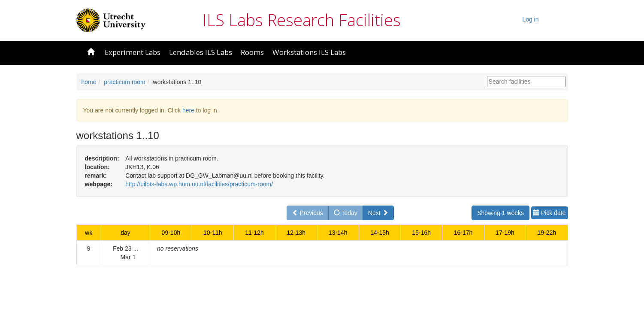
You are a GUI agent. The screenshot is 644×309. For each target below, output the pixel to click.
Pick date (549, 213)
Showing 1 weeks (500, 213)
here (188, 110)
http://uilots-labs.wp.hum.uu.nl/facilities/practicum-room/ (199, 184)
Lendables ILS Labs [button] (201, 52)
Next (378, 213)
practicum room (124, 82)
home (89, 82)
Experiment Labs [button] (133, 52)
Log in (530, 19)
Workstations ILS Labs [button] (309, 52)
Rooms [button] (252, 52)
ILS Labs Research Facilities (302, 20)
